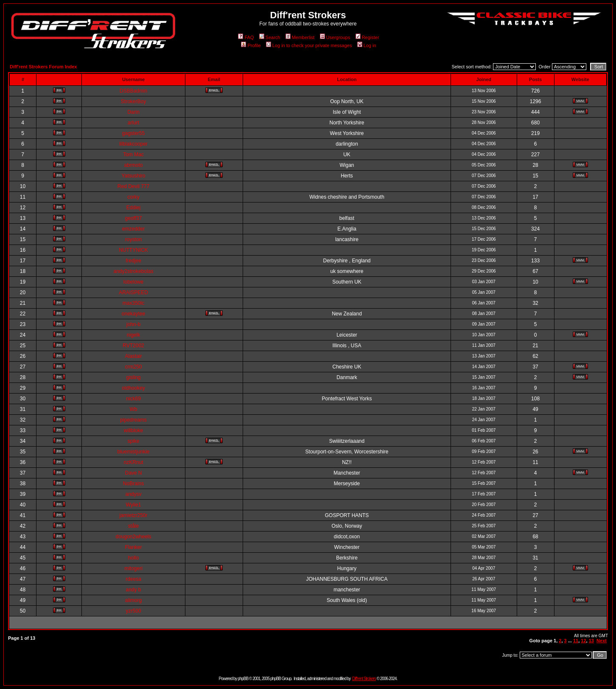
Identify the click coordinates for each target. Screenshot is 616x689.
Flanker (133, 547)
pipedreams (133, 420)
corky (133, 197)
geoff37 (134, 218)
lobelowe (133, 282)
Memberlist (300, 37)
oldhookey (133, 388)
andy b (133, 590)
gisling (133, 377)
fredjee (133, 261)
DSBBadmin (133, 91)
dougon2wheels (133, 537)
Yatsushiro (134, 176)
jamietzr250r (133, 515)
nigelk (133, 335)
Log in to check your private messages (309, 45)
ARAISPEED (133, 292)
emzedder (133, 229)
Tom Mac (133, 155)
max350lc (133, 303)
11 (576, 641)
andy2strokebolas (133, 271)
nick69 (133, 399)
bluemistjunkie (133, 452)
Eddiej (133, 208)
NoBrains (133, 484)
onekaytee (133, 314)
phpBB (243, 679)
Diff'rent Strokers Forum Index (43, 67)
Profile (251, 45)
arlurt (133, 123)
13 (591, 641)
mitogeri (133, 568)
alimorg (133, 600)
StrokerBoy (133, 101)
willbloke (133, 430)
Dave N (133, 473)
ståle (133, 526)
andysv (133, 494)
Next (602, 641)
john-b (133, 324)
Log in (367, 45)
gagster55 (133, 133)
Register (367, 37)
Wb (134, 409)
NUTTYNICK (133, 250)
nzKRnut (133, 462)
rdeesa (133, 579)
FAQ (246, 37)
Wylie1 (134, 505)
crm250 (133, 367)
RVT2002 (133, 346)
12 (583, 641)
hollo (133, 558)
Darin (133, 112)
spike (133, 441)
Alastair (133, 356)
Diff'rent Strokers (364, 679)
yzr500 (133, 611)
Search (270, 37)
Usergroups (335, 37)
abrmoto (133, 165)
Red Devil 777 (133, 186)
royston (133, 239)
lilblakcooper (133, 144)
